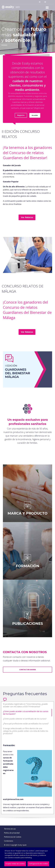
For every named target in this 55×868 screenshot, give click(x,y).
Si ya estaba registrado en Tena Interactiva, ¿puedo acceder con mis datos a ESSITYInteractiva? (25, 705)
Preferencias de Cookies (13, 837)
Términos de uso (10, 829)
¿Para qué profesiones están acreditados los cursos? (26, 724)
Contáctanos (9, 841)
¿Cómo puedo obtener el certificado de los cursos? (25, 719)
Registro (21, 115)
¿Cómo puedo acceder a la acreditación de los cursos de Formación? (26, 713)
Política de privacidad (12, 833)
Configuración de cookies (38, 864)
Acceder (35, 115)
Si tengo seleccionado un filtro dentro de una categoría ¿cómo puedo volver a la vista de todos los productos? (26, 731)
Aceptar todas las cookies (15, 864)
